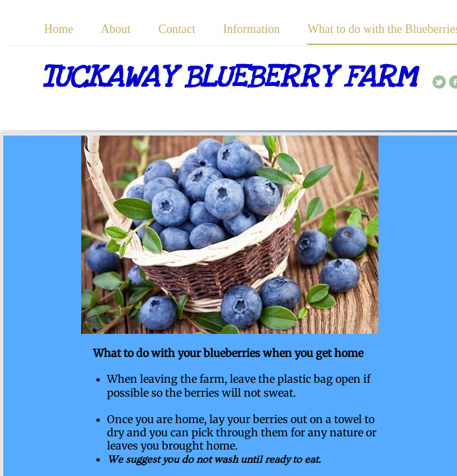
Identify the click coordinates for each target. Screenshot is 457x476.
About (116, 29)
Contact (177, 29)
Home (59, 29)
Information (252, 29)
